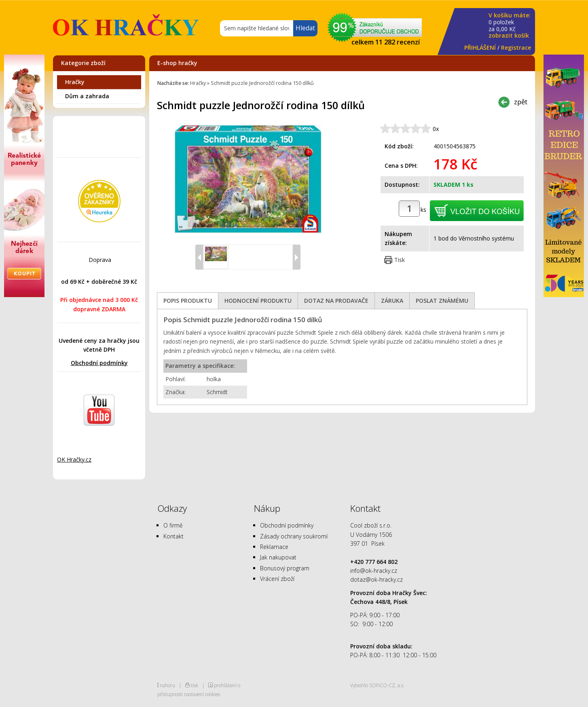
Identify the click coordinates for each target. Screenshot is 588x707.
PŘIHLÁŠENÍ (480, 47)
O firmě (173, 525)
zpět (521, 102)
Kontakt (173, 536)
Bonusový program (285, 568)
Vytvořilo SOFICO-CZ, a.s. (377, 685)
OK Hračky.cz (74, 459)
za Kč (510, 26)
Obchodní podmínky (99, 363)
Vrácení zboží (277, 579)
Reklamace (274, 547)
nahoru (167, 685)
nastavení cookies (202, 694)
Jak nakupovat (278, 557)
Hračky (75, 82)
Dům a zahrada (87, 96)
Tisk (400, 260)
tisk (195, 685)
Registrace (516, 47)
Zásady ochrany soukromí (294, 536)
